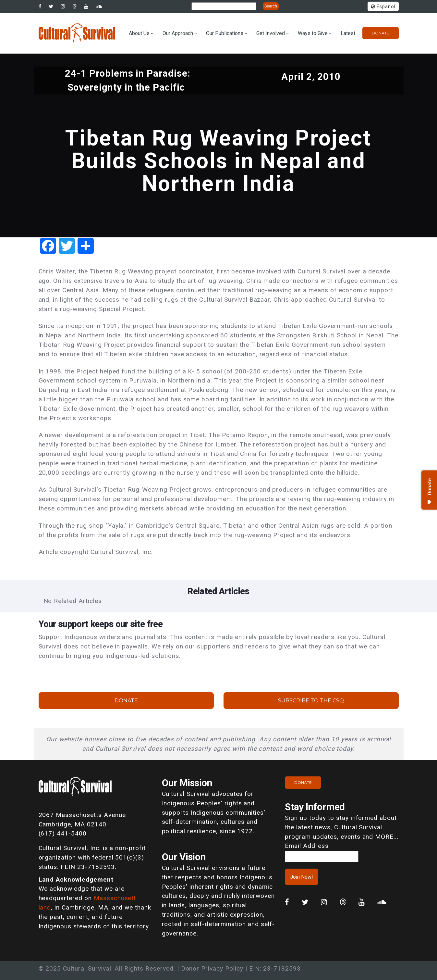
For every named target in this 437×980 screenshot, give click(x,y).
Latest (348, 33)
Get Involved (271, 33)
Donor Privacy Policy (212, 968)
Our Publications (225, 33)
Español (383, 7)
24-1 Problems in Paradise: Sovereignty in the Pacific (128, 80)
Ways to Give (313, 33)
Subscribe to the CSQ (311, 701)
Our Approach (178, 33)
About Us (139, 33)
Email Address (307, 846)
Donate (381, 33)
